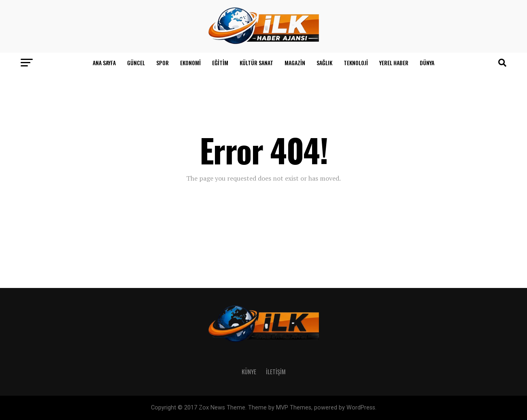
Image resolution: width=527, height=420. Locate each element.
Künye (249, 372)
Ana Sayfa (104, 63)
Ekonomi (190, 63)
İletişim (276, 372)
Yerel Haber (394, 63)
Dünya (427, 63)
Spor (163, 63)
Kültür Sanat (256, 63)
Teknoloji (356, 63)
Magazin (295, 63)
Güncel (136, 63)
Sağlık (324, 63)
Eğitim (220, 63)
